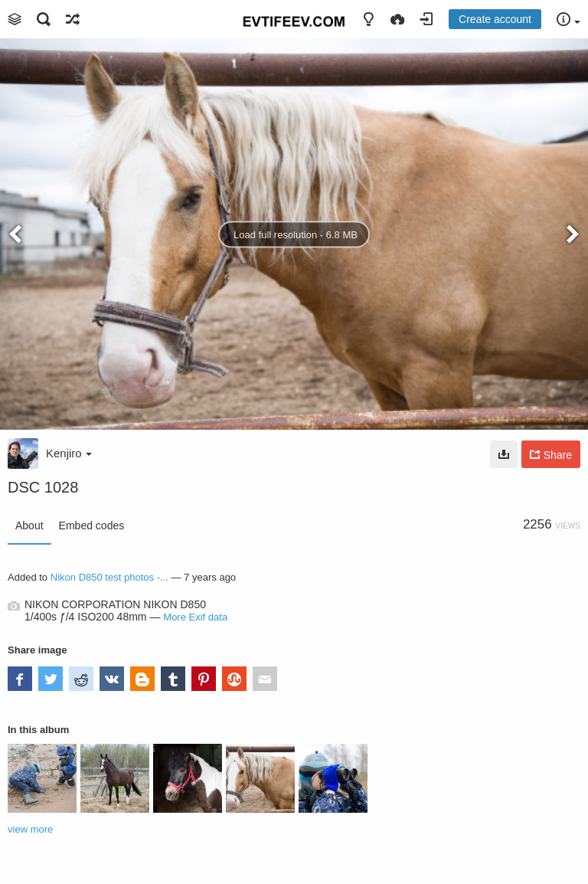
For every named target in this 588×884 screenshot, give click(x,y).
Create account (495, 19)
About (29, 525)
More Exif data (195, 617)
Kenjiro (69, 453)
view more (30, 829)
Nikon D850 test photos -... (109, 577)
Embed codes (92, 525)
